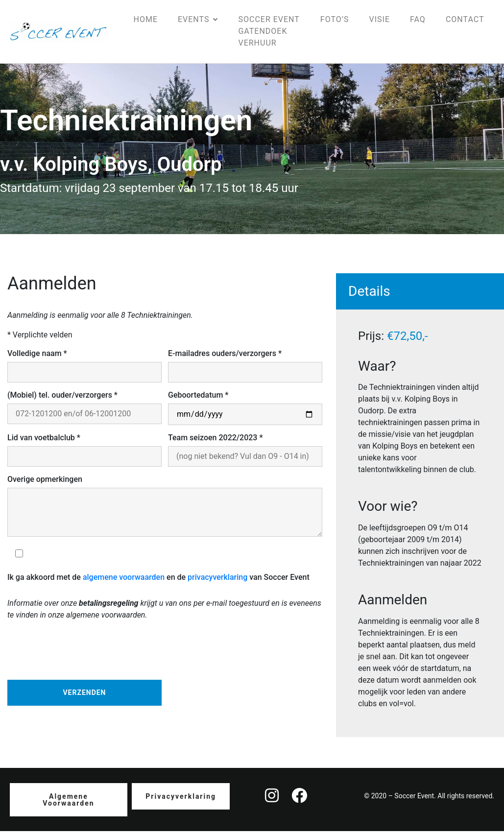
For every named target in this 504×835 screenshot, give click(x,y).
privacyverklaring (217, 581)
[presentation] (82, 652)
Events (198, 21)
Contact (465, 21)
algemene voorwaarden (124, 581)
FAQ (418, 21)
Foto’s (335, 21)
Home (146, 21)
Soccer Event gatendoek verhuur (269, 33)
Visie (380, 21)
